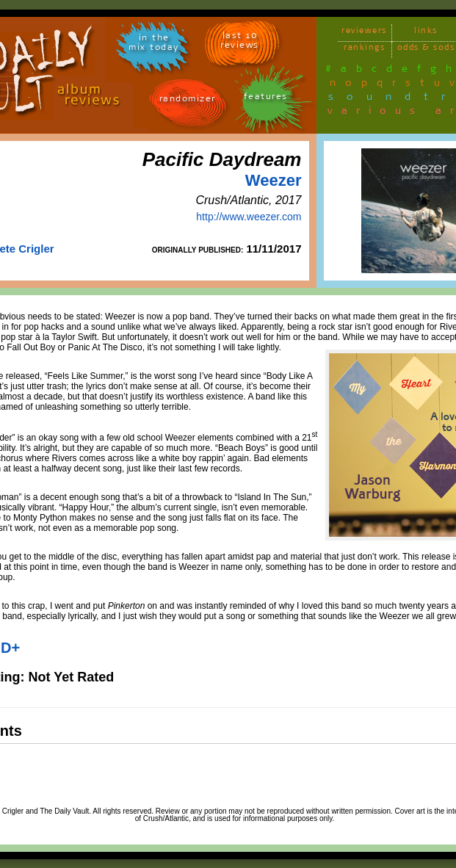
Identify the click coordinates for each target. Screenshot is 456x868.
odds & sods (426, 50)
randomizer (188, 101)
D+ (10, 648)
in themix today (154, 45)
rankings (364, 50)
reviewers (364, 33)
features (266, 99)
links (426, 33)
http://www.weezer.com (249, 217)
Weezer (274, 180)
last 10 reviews (240, 43)
